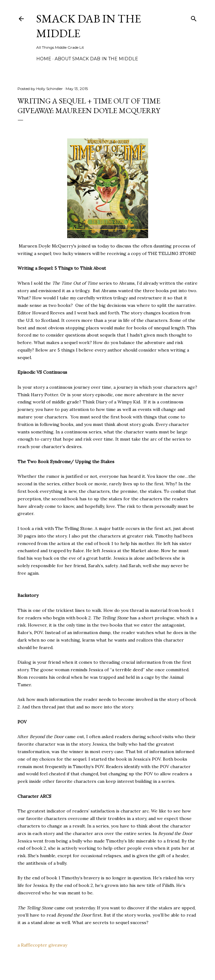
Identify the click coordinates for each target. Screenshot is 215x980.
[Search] (194, 17)
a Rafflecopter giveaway (42, 945)
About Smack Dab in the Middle (96, 59)
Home (44, 59)
